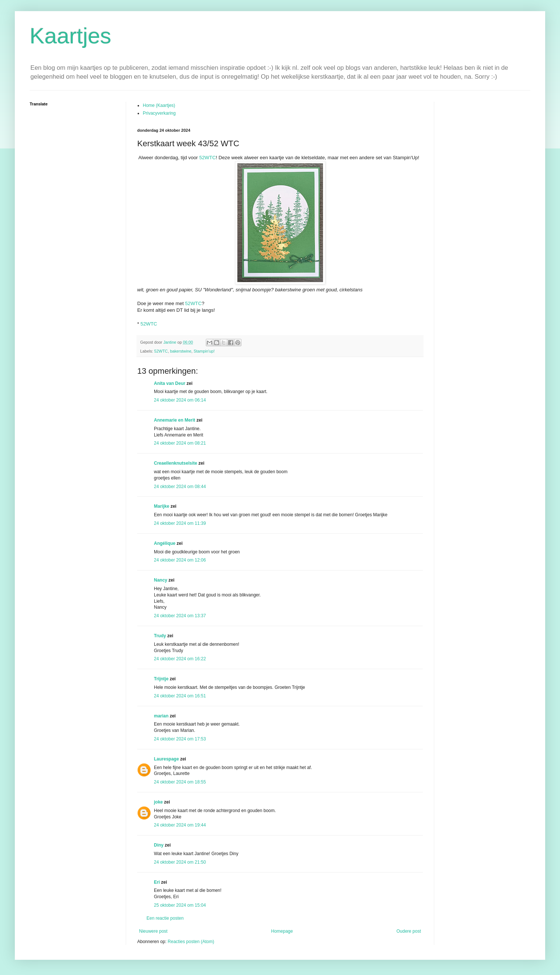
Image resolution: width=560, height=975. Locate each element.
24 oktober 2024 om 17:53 (180, 739)
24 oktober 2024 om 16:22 (180, 659)
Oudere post (409, 931)
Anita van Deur (170, 383)
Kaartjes (70, 36)
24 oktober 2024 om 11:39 (180, 523)
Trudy (160, 636)
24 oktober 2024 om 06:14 (180, 400)
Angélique (165, 543)
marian (161, 716)
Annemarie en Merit (174, 420)
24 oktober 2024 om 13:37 (180, 616)
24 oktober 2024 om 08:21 (180, 443)
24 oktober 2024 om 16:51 (180, 696)
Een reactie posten (165, 918)
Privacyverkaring (159, 113)
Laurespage (166, 759)
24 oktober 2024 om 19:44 (180, 825)
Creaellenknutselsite (176, 463)
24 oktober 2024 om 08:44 (180, 487)
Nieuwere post (153, 931)
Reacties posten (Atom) (191, 942)
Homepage (282, 931)
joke (158, 802)
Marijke (162, 506)
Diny (159, 845)
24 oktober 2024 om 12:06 (180, 560)
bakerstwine (181, 351)
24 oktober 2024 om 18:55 (180, 782)
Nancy (161, 580)
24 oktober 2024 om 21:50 (180, 862)
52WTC (207, 158)
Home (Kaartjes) (159, 105)
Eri (157, 882)
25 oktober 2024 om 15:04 (180, 905)
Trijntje (161, 679)
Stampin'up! (204, 351)
